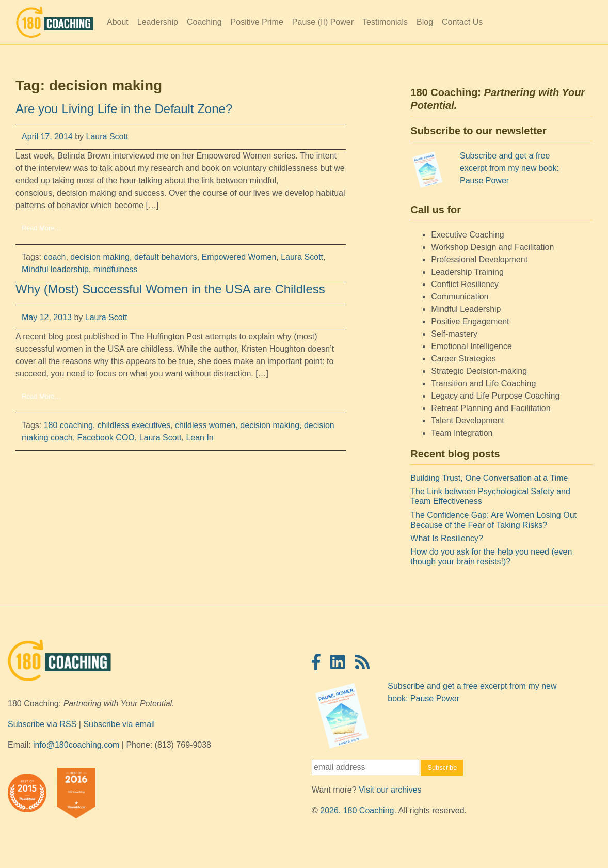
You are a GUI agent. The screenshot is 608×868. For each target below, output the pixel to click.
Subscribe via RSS (42, 724)
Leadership (158, 22)
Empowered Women (239, 257)
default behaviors (166, 257)
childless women (205, 425)
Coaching (204, 22)
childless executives (134, 425)
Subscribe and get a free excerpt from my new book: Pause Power (509, 168)
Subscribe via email (119, 724)
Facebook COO (106, 438)
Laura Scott (106, 137)
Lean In (199, 438)
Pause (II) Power (323, 22)
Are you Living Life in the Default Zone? (124, 109)
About (118, 22)
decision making (100, 257)
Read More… (41, 228)
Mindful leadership (55, 269)
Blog (425, 22)
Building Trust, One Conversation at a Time (489, 478)
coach (55, 257)
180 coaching (68, 425)
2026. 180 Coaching (357, 810)
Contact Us (462, 22)
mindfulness (115, 269)
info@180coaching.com (76, 745)
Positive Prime (257, 22)
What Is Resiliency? (447, 538)
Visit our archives (390, 790)
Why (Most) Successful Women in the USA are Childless (170, 289)
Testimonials (385, 22)
